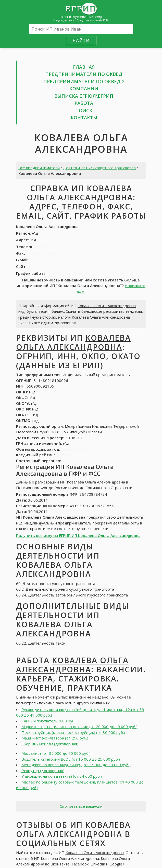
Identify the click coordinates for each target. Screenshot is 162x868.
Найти (81, 40)
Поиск (84, 110)
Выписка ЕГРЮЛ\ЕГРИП (84, 96)
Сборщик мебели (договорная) (50, 744)
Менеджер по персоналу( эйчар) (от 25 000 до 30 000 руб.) (76, 765)
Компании (84, 89)
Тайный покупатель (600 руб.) (49, 721)
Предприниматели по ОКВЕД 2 (84, 81)
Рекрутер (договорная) (43, 771)
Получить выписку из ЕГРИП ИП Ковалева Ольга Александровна (78, 535)
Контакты (84, 118)
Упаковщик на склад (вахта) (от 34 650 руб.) (62, 776)
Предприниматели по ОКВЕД (84, 74)
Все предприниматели (39, 168)
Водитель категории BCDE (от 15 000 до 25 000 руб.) (71, 759)
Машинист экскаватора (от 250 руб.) (55, 738)
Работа (84, 103)
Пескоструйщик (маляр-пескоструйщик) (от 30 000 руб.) (73, 732)
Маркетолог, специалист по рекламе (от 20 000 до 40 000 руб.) (79, 727)
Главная (84, 67)
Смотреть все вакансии (81, 806)
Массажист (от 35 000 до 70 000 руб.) (56, 753)
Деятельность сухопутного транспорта (99, 168)
